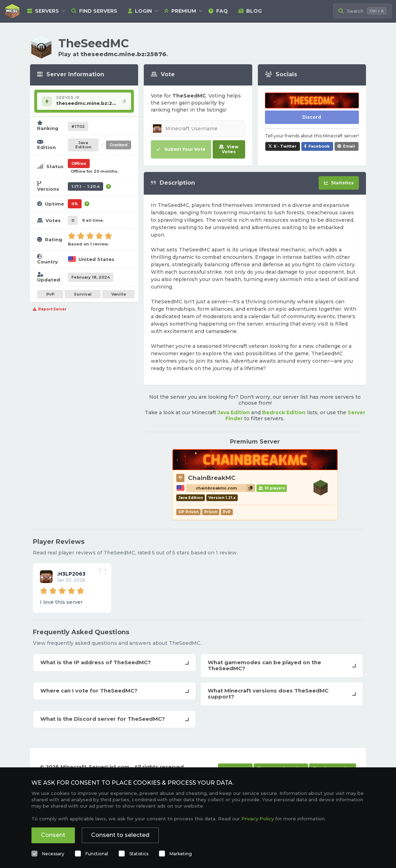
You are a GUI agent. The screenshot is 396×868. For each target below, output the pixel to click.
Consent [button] (53, 835)
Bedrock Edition (284, 412)
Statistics (139, 854)
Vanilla (119, 294)
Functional (97, 854)
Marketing (181, 854)
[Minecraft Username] (198, 129)
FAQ (218, 11)
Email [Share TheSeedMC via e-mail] (349, 146)
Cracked (119, 145)
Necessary (53, 854)
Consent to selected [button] (120, 835)
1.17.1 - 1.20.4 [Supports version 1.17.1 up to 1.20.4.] (85, 186)
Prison (211, 512)
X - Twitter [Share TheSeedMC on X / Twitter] (285, 146)
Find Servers (94, 11)
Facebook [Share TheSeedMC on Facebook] (319, 146)
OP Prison (188, 512)
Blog (250, 11)
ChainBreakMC (212, 478)
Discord (312, 117)
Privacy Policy (258, 819)
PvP (50, 294)
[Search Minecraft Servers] (362, 11)
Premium (180, 11)
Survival (83, 294)
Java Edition (234, 412)
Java (83, 145)
